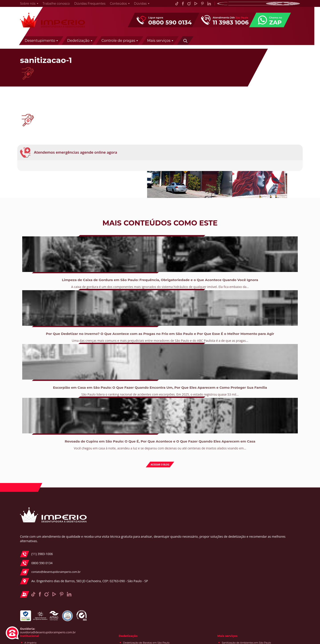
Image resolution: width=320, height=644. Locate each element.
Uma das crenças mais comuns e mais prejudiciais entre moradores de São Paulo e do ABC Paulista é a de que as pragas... (129, 377)
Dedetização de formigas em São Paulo (211, 541)
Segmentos (125, 511)
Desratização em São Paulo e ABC (208, 574)
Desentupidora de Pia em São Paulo (140, 595)
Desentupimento (109, 45)
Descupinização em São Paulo (205, 569)
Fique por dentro (266, 537)
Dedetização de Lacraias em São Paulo (210, 509)
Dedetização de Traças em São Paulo (209, 520)
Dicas (259, 572)
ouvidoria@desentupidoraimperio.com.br (44, 628)
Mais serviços (228, 45)
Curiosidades (264, 566)
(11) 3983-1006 (35, 538)
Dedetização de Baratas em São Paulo (210, 488)
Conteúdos (114, 6)
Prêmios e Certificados (132, 505)
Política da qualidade (131, 499)
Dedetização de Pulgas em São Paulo (210, 535)
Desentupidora (265, 555)
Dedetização (148, 45)
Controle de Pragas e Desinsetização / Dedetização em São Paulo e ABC (206, 557)
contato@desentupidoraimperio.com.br (50, 556)
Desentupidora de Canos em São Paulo (142, 584)
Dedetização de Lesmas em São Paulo (210, 515)
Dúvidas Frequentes (86, 6)
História (123, 494)
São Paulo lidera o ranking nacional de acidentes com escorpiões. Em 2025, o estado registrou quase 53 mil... (191, 377)
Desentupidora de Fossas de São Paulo (142, 569)
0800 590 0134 (35, 547)
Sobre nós (24, 6)
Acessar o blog (160, 434)
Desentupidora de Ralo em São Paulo (141, 590)
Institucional (124, 481)
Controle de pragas (188, 45)
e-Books (261, 543)
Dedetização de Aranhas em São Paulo (210, 494)
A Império (124, 488)
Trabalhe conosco (52, 6)
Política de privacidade (132, 523)
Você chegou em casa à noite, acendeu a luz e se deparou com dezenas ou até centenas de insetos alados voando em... (252, 377)
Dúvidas (136, 6)
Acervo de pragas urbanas (272, 578)
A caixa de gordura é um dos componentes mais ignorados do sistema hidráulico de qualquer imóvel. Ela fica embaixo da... (68, 377)
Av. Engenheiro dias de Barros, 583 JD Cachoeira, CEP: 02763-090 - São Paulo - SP (50, 571)
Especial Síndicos (266, 561)
